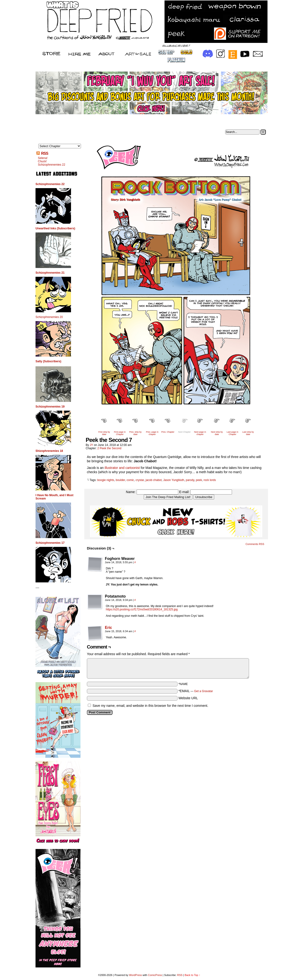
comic (130, 480)
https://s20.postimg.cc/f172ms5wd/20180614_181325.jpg (142, 609)
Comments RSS (255, 544)
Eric (108, 628)
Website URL (188, 698)
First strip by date (104, 433)
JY (91, 445)
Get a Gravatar (203, 691)
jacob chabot (154, 480)
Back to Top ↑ (192, 975)
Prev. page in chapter (152, 433)
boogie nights (106, 480)
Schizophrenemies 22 (51, 165)
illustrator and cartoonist (122, 468)
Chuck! (42, 161)
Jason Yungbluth (174, 480)
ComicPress (155, 975)
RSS (45, 153)
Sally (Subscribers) (48, 361)
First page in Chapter (120, 433)
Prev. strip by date (135, 433)
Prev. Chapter (168, 432)
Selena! (43, 158)
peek (199, 480)
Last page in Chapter (232, 433)
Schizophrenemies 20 (49, 317)
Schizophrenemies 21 (50, 273)
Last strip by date (248, 433)
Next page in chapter (200, 433)
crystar (140, 480)
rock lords (210, 480)
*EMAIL (196, 691)
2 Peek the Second (109, 448)
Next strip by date (217, 433)
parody (190, 480)
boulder (120, 480)
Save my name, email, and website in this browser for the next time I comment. (150, 706)
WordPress (135, 975)
